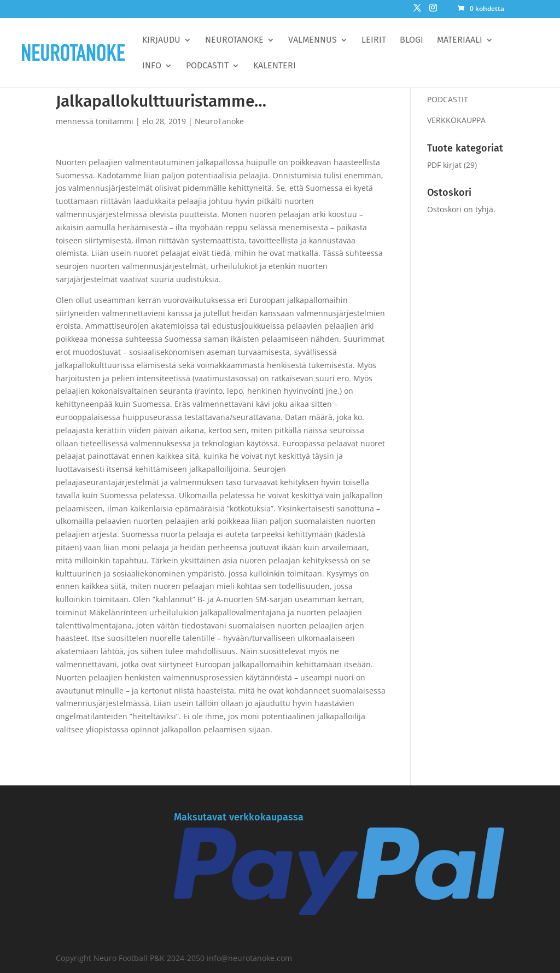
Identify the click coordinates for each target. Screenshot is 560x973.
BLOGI (412, 40)
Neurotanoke (234, 40)
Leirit (374, 40)
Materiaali (460, 40)
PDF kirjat (444, 165)
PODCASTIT (448, 99)
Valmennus (313, 40)
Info (152, 66)
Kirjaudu (161, 40)
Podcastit (207, 66)
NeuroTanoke (219, 121)
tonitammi (115, 121)
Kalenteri (275, 66)
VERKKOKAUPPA (456, 120)
